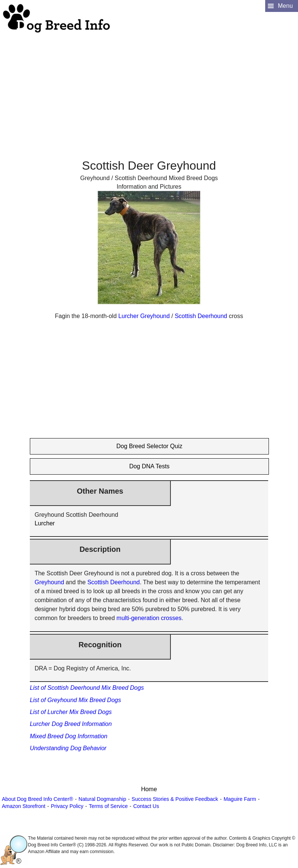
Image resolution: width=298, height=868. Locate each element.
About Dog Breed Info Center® (37, 799)
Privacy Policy (67, 806)
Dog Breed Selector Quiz (149, 446)
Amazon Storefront (24, 806)
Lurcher (128, 316)
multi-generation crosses (149, 618)
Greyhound (155, 316)
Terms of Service (108, 806)
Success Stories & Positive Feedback (175, 799)
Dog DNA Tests (149, 466)
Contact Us (146, 806)
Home (149, 789)
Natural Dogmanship (103, 799)
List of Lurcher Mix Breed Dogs (71, 712)
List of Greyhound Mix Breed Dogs (76, 700)
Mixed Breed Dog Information (69, 736)
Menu (285, 6)
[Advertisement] (148, 86)
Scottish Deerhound (201, 316)
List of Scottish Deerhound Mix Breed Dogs (87, 688)
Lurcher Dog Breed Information (71, 724)
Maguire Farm (240, 799)
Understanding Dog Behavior (68, 748)
